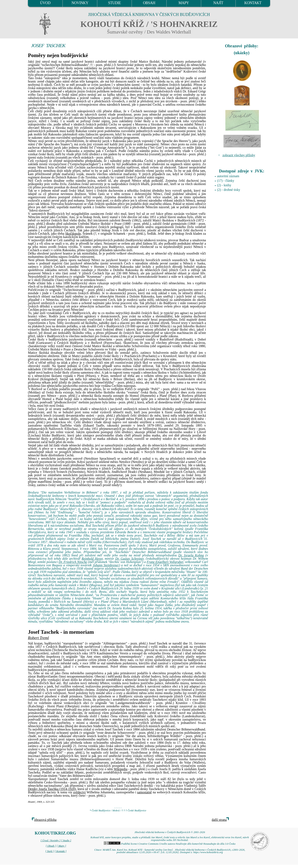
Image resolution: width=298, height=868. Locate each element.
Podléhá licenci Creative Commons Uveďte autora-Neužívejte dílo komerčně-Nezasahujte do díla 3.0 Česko (170, 844)
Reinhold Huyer (92, 559)
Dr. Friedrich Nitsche (73, 562)
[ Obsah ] (51, 846)
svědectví (79, 792)
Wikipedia (121, 769)
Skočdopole (73, 234)
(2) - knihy (224, 185)
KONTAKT (253, 3)
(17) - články (226, 181)
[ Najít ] (50, 851)
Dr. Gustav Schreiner (129, 559)
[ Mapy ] (61, 846)
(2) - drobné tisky (229, 190)
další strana (219, 820)
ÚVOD (45, 3)
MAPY (184, 3)
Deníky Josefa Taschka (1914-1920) (52, 789)
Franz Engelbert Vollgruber (165, 562)
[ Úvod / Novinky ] (50, 841)
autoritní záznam (228, 176)
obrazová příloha (45, 820)
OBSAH (149, 3)
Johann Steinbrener (106, 565)
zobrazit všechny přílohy (239, 155)
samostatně (144, 792)
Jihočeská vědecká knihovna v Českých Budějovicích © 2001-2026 (170, 832)
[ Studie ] (66, 841)
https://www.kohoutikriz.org (208, 852)
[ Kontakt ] (61, 851)
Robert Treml (38, 638)
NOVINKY (80, 3)
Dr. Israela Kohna (191, 555)
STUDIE (115, 3)
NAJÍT (218, 3)
